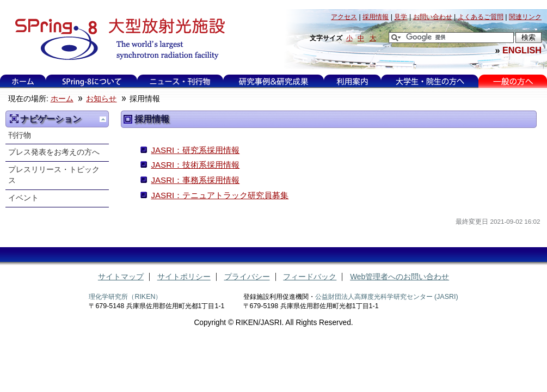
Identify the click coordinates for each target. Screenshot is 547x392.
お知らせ (101, 99)
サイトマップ (121, 277)
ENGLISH (522, 50)
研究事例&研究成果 (273, 81)
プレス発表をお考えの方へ (54, 152)
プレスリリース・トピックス (54, 175)
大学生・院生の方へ (430, 81)
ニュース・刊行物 (180, 81)
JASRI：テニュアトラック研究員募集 (220, 195)
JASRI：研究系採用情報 (195, 150)
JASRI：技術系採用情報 (195, 165)
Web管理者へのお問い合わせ (400, 277)
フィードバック (310, 277)
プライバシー (247, 277)
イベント (23, 198)
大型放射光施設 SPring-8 (116, 39)
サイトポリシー (184, 277)
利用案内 (352, 81)
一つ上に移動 (103, 119)
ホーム (23, 81)
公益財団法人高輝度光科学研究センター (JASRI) (387, 297)
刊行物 (20, 135)
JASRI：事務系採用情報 (195, 180)
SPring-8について (92, 81)
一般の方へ (513, 81)
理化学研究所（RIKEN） (125, 297)
